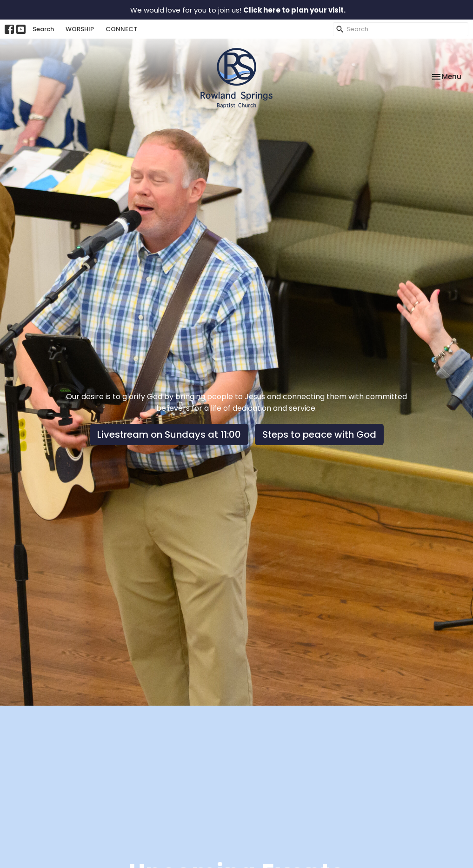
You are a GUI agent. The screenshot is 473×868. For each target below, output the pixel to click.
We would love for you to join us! (238, 10)
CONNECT (121, 29)
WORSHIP (80, 29)
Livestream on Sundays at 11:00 (169, 434)
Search (43, 29)
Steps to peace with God (319, 434)
